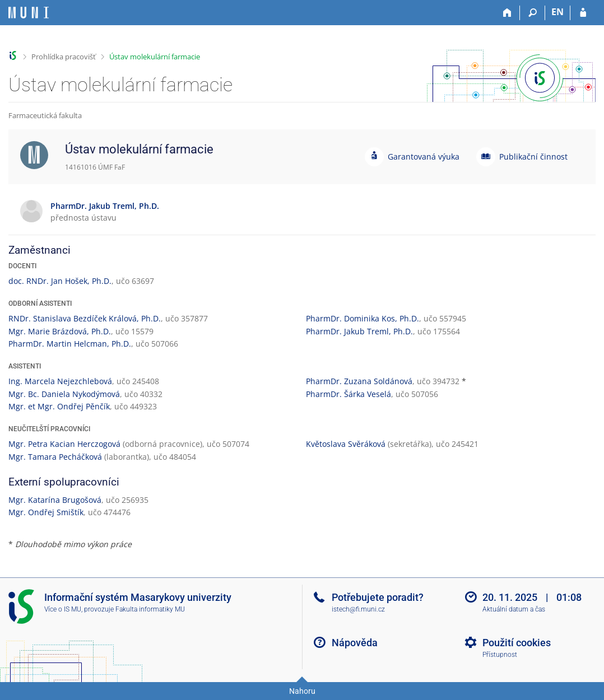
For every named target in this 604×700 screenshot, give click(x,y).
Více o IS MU (63, 609)
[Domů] (507, 13)
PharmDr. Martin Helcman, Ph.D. (70, 344)
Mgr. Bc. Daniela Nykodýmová (64, 394)
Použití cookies (517, 643)
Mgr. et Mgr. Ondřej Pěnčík (59, 406)
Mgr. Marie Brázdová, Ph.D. (60, 331)
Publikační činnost (533, 157)
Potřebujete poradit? (378, 597)
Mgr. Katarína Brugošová (55, 500)
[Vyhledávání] (533, 13)
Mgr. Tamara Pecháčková (55, 457)
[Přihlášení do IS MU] (583, 13)
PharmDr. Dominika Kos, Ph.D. (363, 318)
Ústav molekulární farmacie (155, 57)
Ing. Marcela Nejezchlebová (60, 381)
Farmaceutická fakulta (45, 115)
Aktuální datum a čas (514, 609)
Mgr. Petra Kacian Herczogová (64, 444)
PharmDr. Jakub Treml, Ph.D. (359, 331)
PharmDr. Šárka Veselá (349, 394)
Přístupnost (500, 655)
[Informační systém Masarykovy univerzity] (29, 13)
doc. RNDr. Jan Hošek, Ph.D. (60, 281)
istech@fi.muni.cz (358, 609)
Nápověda (355, 643)
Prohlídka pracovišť (64, 57)
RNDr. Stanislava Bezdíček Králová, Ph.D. (85, 318)
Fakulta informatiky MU (150, 609)
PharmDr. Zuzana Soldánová (359, 381)
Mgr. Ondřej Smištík (46, 512)
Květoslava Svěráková (346, 444)
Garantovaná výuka (424, 157)
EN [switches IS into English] (557, 12)
